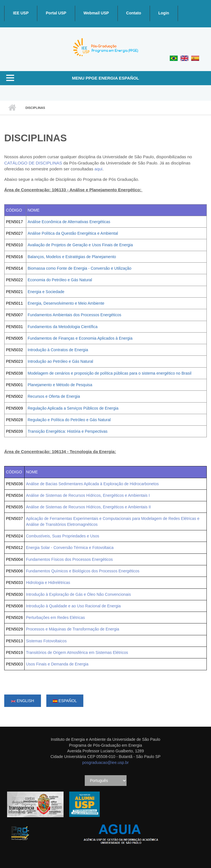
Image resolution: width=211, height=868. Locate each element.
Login (164, 13)
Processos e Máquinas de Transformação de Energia (73, 629)
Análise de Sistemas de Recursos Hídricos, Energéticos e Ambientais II (88, 507)
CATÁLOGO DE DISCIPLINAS (33, 163)
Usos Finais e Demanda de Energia (57, 664)
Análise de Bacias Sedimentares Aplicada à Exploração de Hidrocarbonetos (92, 484)
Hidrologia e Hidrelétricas (48, 583)
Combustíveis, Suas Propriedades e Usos (63, 536)
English (22, 701)
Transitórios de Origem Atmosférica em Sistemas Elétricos (77, 652)
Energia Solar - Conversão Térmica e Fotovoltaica (70, 548)
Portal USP (56, 13)
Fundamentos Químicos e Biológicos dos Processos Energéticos (83, 571)
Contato (134, 13)
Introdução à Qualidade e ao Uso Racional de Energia (73, 606)
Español (65, 701)
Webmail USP (96, 13)
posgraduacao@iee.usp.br (105, 762)
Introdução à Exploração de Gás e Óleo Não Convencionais (78, 594)
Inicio (12, 108)
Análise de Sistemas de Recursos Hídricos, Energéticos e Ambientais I (88, 495)
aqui (98, 169)
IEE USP (21, 13)
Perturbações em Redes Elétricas (56, 618)
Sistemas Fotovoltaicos (46, 641)
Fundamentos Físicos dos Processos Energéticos (69, 559)
